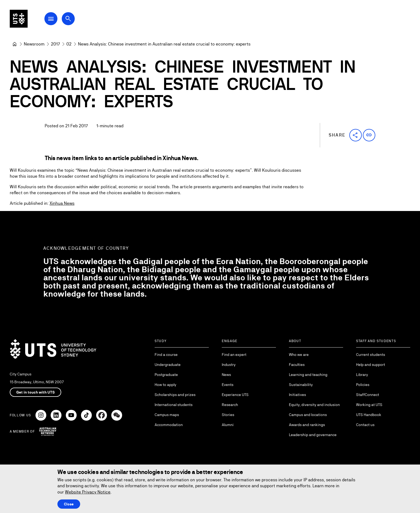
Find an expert (234, 355)
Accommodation (169, 425)
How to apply (165, 385)
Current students (371, 355)
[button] (356, 135)
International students (174, 405)
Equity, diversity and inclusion (314, 405)
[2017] (55, 44)
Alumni (228, 425)
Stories (228, 415)
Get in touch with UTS (35, 392)
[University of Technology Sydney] (15, 44)
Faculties (297, 365)
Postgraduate (166, 375)
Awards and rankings (307, 425)
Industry (229, 365)
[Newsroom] (34, 44)
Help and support (371, 365)
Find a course (166, 355)
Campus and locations (308, 415)
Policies (363, 385)
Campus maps (167, 415)
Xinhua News (62, 203)
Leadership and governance (313, 435)
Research (230, 405)
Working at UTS (369, 405)
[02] (69, 44)
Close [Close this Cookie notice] (69, 504)
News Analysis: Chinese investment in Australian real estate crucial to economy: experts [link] (164, 44)
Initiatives (297, 395)
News (226, 375)
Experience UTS (235, 395)
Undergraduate (168, 365)
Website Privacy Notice (88, 492)
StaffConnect (368, 395)
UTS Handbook (369, 415)
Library (362, 375)
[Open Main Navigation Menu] (55, 20)
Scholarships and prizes (175, 395)
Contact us (365, 425)
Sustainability (301, 385)
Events (228, 385)
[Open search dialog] (73, 20)
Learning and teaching (308, 375)
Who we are (299, 355)
